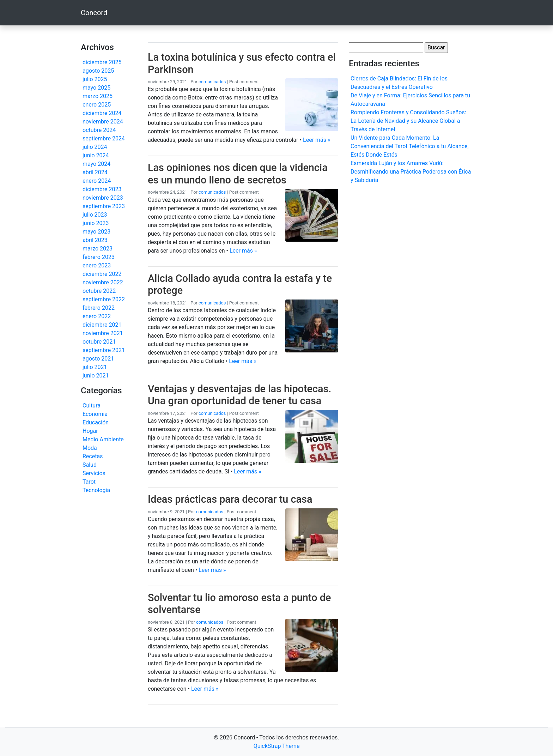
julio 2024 (95, 147)
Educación (96, 422)
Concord (94, 13)
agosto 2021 (98, 359)
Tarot (89, 482)
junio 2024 (96, 155)
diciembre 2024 (102, 113)
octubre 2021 (99, 342)
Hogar (90, 431)
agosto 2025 (98, 71)
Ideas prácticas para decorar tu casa (230, 499)
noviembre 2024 (103, 122)
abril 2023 (95, 240)
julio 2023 (95, 215)
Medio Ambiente (103, 439)
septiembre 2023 (104, 206)
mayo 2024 (96, 164)
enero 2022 (97, 316)
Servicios (94, 473)
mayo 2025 (96, 88)
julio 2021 (95, 367)
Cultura (92, 406)
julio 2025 (95, 79)
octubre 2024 (99, 130)
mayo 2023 (96, 232)
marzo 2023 (98, 249)
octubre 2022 (99, 291)
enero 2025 (97, 105)
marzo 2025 (98, 96)
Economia (95, 414)
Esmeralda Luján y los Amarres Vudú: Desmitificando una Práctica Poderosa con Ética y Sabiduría (411, 172)
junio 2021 (96, 376)
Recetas (93, 456)
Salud (90, 465)
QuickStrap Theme (277, 746)
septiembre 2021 (104, 350)
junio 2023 (96, 223)
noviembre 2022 (103, 282)
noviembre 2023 (103, 198)
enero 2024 (97, 181)
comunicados (212, 82)
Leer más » (317, 140)
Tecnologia (96, 490)
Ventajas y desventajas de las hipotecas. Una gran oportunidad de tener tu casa (239, 395)
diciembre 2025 (102, 62)
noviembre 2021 (103, 333)
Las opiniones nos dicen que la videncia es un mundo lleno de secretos (238, 174)
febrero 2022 (99, 308)
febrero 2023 (99, 257)
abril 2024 (95, 172)
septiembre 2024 (104, 138)
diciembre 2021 (102, 325)
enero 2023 (97, 265)
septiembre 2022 (104, 299)
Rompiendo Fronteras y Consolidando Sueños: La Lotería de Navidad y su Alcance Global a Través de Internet (408, 121)
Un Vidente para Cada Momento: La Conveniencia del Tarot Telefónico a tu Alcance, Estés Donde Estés (410, 146)
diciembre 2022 (102, 274)
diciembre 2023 (102, 189)
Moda (90, 448)
